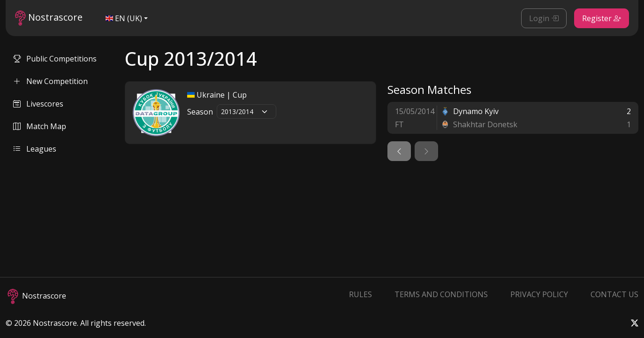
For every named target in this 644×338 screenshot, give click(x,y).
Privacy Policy (539, 294)
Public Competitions (55, 59)
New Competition (50, 81)
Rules (360, 294)
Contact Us (614, 294)
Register (602, 18)
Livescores (38, 104)
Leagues (35, 149)
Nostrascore (49, 18)
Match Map (40, 126)
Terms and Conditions (441, 294)
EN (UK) (124, 18)
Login (544, 18)
